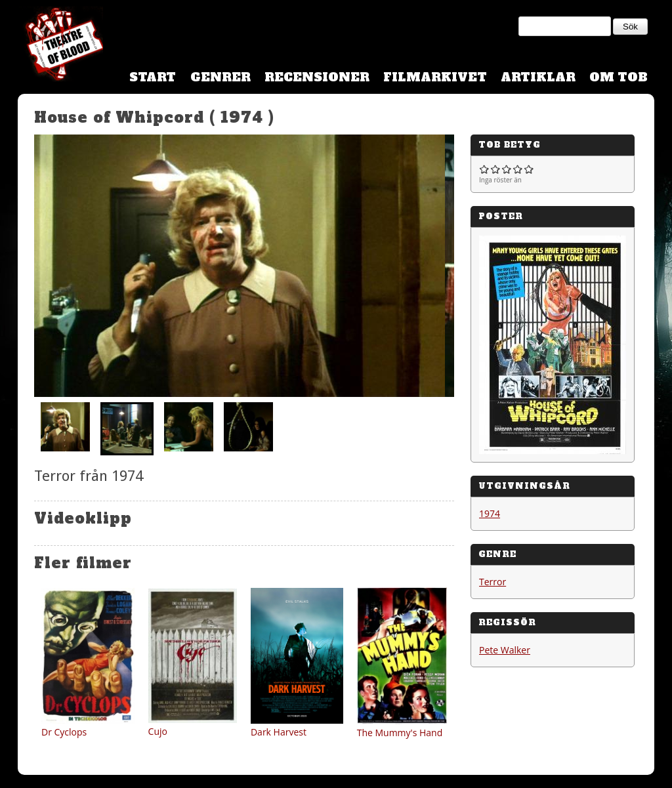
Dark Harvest (279, 732)
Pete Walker (505, 650)
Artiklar (538, 77)
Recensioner (317, 77)
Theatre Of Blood (60, 46)
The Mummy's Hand (400, 733)
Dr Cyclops (64, 732)
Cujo (158, 731)
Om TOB (619, 77)
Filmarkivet (435, 77)
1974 (490, 513)
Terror (493, 582)
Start (153, 77)
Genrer (220, 77)
